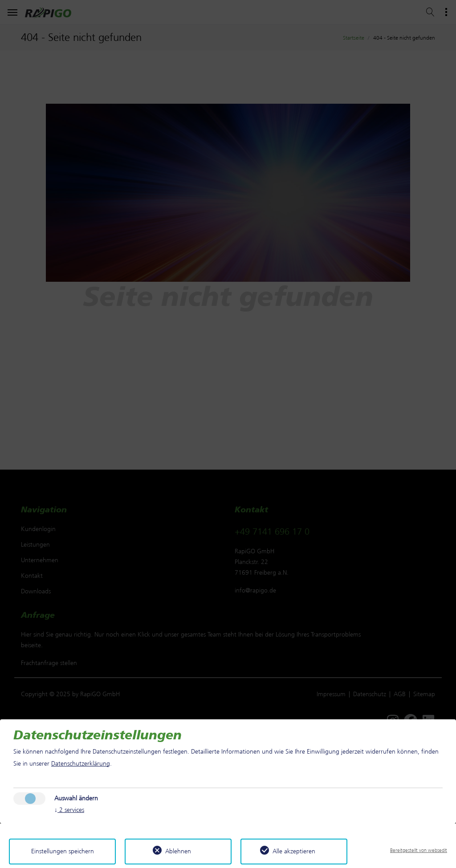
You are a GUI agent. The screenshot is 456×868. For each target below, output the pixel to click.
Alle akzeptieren (294, 851)
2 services (69, 810)
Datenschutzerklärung (81, 764)
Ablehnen (178, 851)
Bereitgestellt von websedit (419, 850)
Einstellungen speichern (63, 851)
